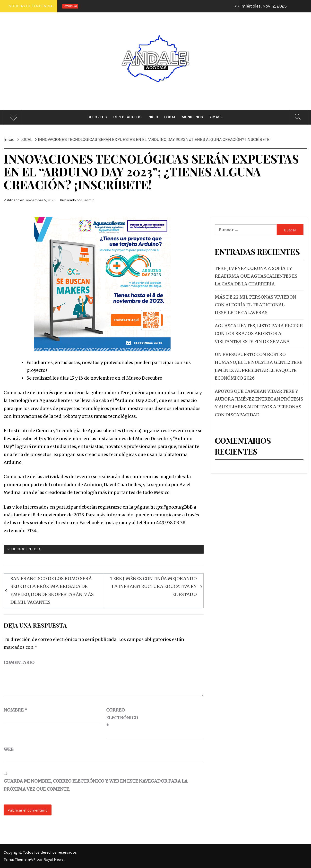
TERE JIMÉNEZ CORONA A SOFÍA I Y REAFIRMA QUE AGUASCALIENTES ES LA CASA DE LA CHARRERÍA (256, 276)
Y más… (216, 117)
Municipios (192, 117)
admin (89, 200)
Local (170, 117)
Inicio (153, 117)
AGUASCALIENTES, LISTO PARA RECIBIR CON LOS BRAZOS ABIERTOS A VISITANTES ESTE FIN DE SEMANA (259, 334)
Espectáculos (127, 117)
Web (9, 749)
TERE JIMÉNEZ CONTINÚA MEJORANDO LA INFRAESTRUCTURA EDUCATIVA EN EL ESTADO (154, 586)
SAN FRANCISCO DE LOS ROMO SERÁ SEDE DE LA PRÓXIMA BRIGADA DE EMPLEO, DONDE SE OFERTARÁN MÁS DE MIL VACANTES (52, 590)
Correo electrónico (118, 718)
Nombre (16, 710)
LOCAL (37, 549)
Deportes (97, 117)
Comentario (19, 662)
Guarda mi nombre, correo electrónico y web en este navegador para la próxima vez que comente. (96, 785)
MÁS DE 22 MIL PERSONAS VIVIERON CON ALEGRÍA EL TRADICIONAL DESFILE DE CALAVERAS (255, 305)
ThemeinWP (26, 859)
